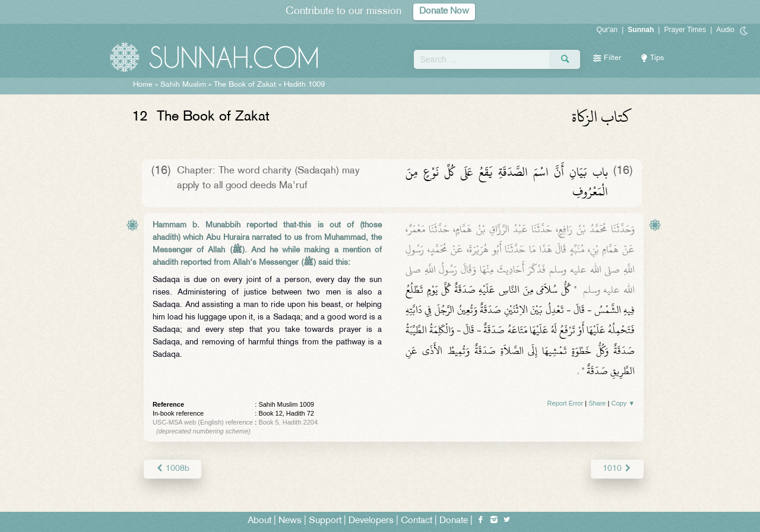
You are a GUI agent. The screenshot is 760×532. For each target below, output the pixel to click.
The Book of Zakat (245, 85)
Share (597, 403)
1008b (172, 469)
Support (325, 521)
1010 (617, 469)
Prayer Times (685, 30)
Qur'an (607, 30)
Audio (725, 30)
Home (143, 85)
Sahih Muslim (183, 85)
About (259, 521)
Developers (371, 521)
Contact (417, 521)
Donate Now (444, 12)
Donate (454, 521)
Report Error (566, 403)
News (290, 521)
